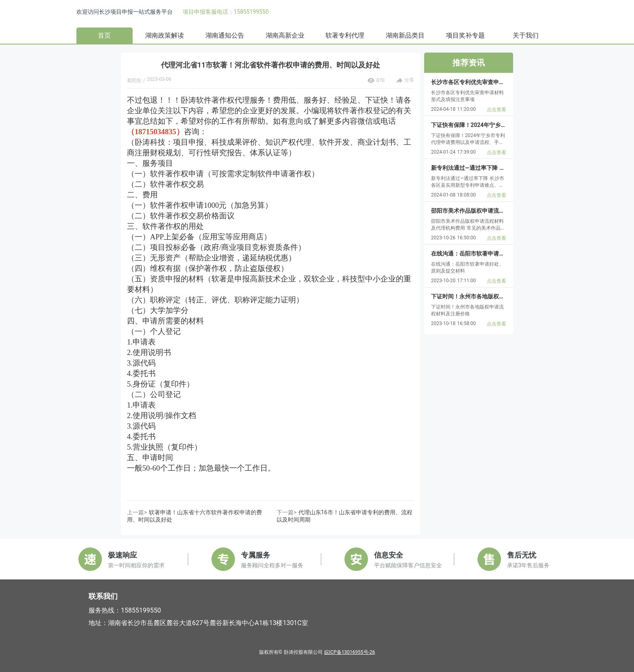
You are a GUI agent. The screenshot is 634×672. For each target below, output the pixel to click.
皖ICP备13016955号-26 (350, 652)
